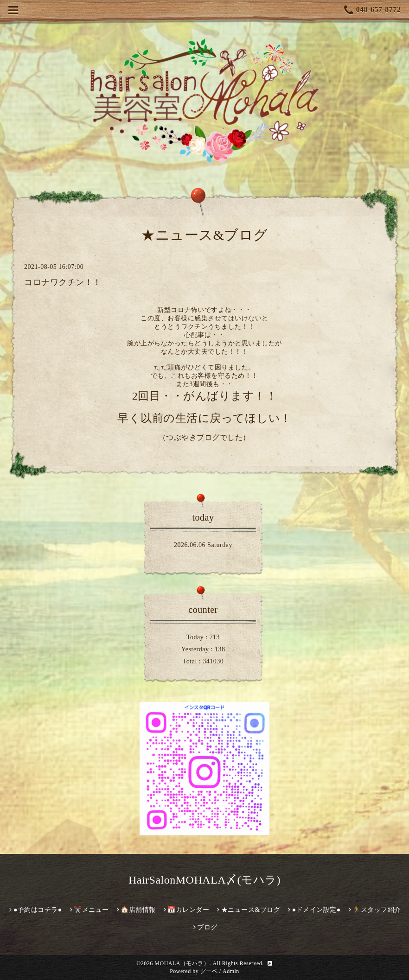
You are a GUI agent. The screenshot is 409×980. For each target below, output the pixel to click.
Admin (231, 971)
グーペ (209, 971)
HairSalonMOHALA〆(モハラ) (204, 880)
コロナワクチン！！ (63, 282)
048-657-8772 (372, 10)
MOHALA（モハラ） (182, 963)
